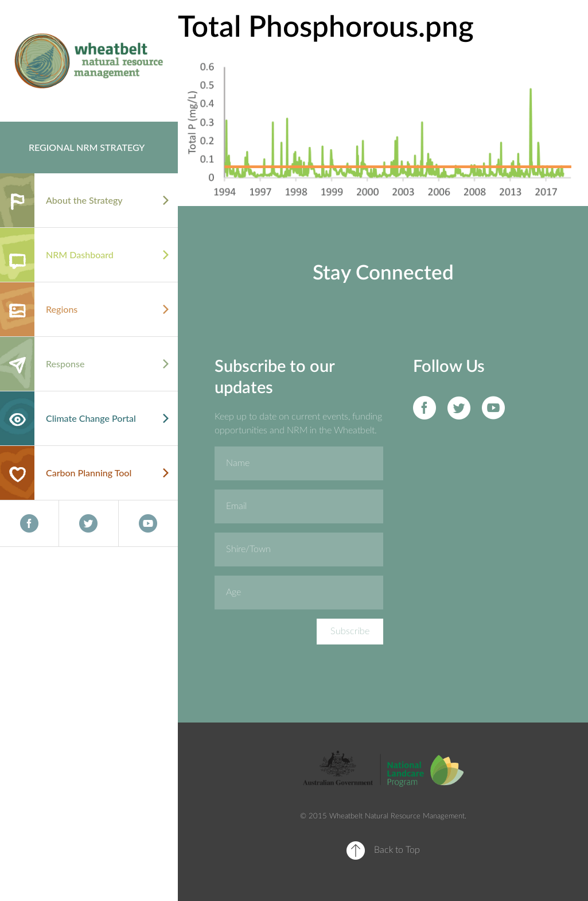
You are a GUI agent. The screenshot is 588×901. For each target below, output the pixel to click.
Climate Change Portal (91, 418)
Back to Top (397, 850)
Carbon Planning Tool (89, 473)
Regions (62, 309)
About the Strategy (84, 200)
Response (65, 364)
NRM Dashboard (80, 255)
